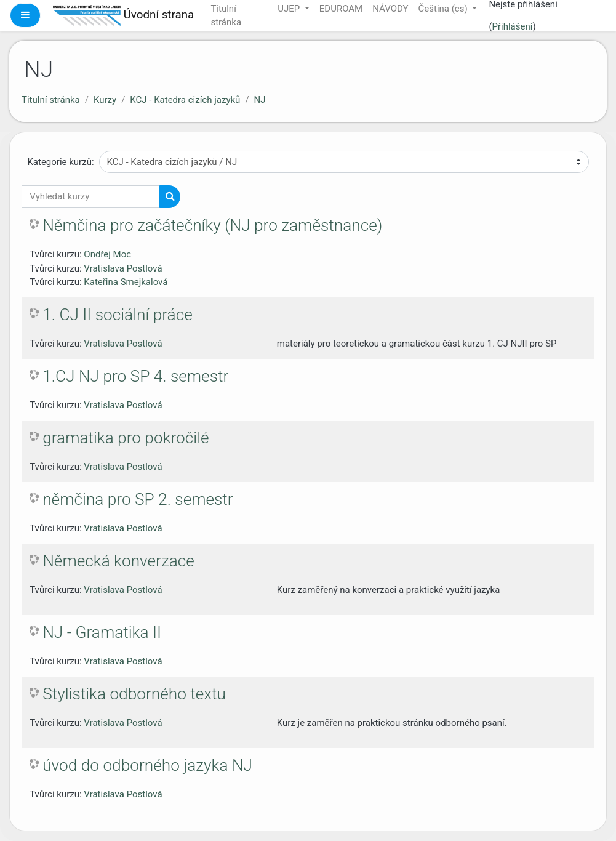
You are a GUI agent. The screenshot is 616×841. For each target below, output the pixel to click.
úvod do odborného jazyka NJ (147, 765)
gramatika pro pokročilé (126, 438)
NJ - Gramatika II (102, 632)
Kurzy (105, 100)
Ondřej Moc (107, 254)
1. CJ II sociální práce (118, 315)
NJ (260, 100)
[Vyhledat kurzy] (91, 197)
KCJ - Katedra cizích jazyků (185, 100)
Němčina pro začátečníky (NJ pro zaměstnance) (212, 225)
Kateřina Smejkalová (126, 282)
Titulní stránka (51, 100)
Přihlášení (513, 26)
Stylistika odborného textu (134, 694)
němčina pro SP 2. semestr (138, 499)
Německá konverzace (118, 561)
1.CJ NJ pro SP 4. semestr (135, 376)
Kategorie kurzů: (60, 162)
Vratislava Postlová (123, 268)
